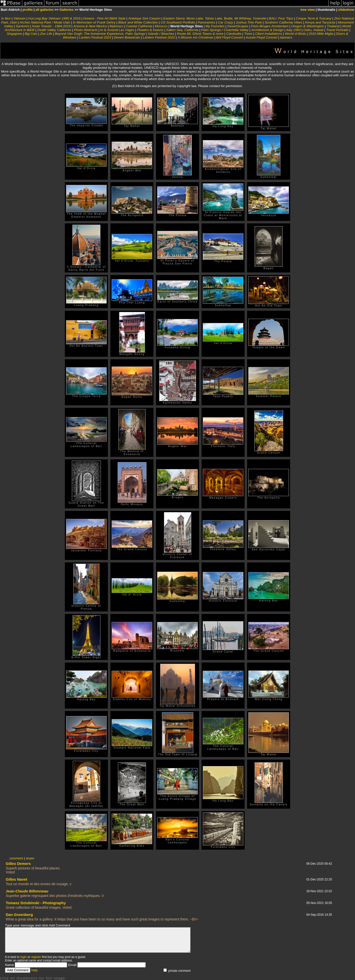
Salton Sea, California (182, 30)
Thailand (333, 26)
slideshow (346, 10)
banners (286, 37)
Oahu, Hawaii (313, 30)
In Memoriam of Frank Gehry (94, 22)
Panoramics (206, 22)
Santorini (22, 26)
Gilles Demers (18, 864)
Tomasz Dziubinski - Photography (36, 903)
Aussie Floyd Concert (261, 37)
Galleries (66, 10)
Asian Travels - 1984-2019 (51, 26)
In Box (6, 18)
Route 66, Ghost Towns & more (200, 34)
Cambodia (234, 34)
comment (16, 858)
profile (28, 10)
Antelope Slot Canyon (145, 18)
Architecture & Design (267, 30)
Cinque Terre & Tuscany (314, 18)
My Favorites (216, 26)
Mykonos (116, 26)
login (23, 957)
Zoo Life (46, 34)
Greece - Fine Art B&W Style (104, 18)
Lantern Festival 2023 (96, 37)
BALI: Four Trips (281, 18)
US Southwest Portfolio (178, 22)
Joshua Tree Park (249, 22)
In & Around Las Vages (118, 30)
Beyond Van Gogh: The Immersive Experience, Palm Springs (100, 34)
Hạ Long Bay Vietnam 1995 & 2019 (54, 18)
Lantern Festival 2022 (159, 37)
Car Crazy (226, 22)
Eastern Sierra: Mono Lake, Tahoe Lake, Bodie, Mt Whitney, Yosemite (215, 18)
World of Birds (295, 34)
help (34, 970)
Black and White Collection (138, 22)
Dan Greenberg (19, 915)
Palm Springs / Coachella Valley (225, 30)
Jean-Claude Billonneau (27, 891)
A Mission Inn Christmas (196, 37)
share (30, 858)
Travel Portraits (338, 30)
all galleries (45, 10)
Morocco (161, 26)
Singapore (14, 34)
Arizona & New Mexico (90, 26)
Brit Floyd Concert (230, 37)
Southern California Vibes (284, 22)
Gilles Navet (17, 879)
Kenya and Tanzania (321, 22)
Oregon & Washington (308, 26)
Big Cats (31, 34)
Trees (248, 34)
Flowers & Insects (150, 30)
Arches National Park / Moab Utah (45, 22)
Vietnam (20, 18)
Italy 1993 (294, 30)
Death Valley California (54, 30)
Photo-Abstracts (86, 30)
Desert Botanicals (127, 37)
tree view (308, 10)
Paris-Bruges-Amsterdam (270, 26)
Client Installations (269, 34)
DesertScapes (238, 26)
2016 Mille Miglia (321, 34)
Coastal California (139, 26)
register (36, 957)
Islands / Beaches (161, 34)
